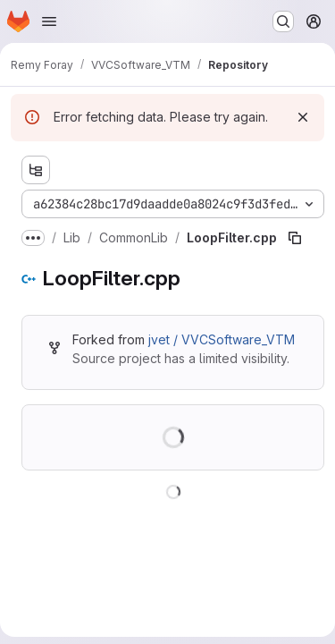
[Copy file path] (295, 238)
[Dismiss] (303, 117)
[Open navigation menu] (49, 21)
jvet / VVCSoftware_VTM (222, 339)
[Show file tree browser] (36, 170)
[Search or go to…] (283, 21)
